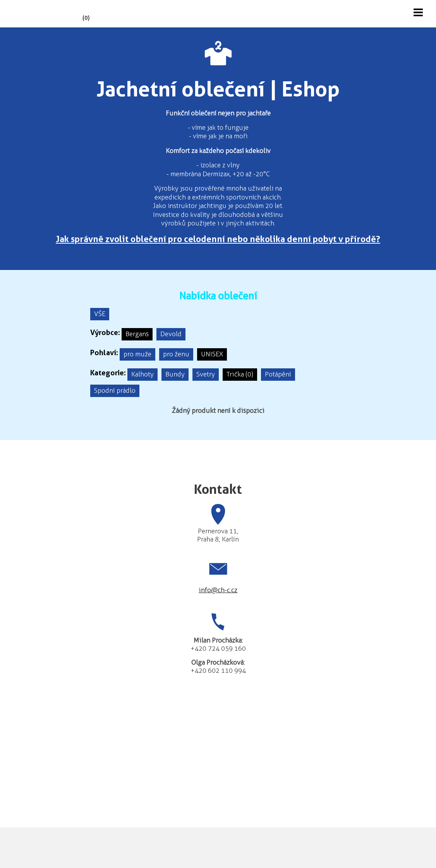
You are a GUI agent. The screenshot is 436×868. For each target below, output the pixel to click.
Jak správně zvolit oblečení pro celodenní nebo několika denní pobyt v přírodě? (218, 239)
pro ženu (176, 354)
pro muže (137, 354)
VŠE (100, 314)
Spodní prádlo (115, 390)
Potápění (278, 374)
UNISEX (212, 354)
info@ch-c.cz (218, 590)
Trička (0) (240, 374)
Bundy (175, 374)
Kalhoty (142, 374)
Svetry (206, 374)
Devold (171, 334)
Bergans (137, 334)
